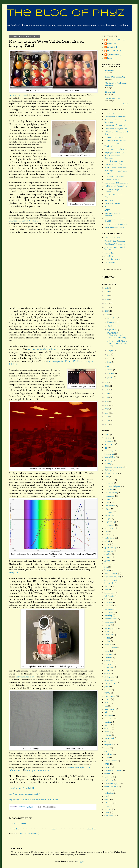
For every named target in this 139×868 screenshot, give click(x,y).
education (108, 512)
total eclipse (109, 793)
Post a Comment (19, 823)
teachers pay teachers (113, 770)
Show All (125, 104)
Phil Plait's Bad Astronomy (115, 241)
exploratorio (109, 538)
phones (107, 674)
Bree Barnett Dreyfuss (116, 40)
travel (107, 800)
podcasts (108, 690)
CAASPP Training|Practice (116, 224)
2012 (107, 401)
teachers (108, 767)
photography (109, 680)
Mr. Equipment (111, 628)
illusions (108, 586)
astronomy (109, 451)
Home (53, 829)
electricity (109, 515)
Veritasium (109, 71)
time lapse (108, 790)
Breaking (108, 460)
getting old (109, 551)
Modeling (108, 615)
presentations (110, 696)
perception (109, 667)
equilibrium (109, 525)
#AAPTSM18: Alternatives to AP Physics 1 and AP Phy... (117, 335)
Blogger (81, 861)
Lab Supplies (109, 596)
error (107, 532)
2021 (107, 303)
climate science (111, 473)
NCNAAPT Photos (112, 204)
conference (109, 489)
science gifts (110, 738)
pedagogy (108, 664)
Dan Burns (112, 44)
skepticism (109, 745)
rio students (109, 719)
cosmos (107, 499)
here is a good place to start (37, 770)
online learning (111, 648)
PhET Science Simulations (115, 168)
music (107, 632)
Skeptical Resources (113, 259)
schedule (108, 728)
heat (106, 567)
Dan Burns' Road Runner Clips (115, 196)
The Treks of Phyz (112, 238)
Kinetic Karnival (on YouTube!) (113, 145)
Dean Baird (112, 47)
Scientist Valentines (112, 180)
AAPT (107, 210)
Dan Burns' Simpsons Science (113, 191)
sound (107, 748)
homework (109, 583)
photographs (109, 677)
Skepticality (109, 253)
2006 (107, 424)
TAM (107, 764)
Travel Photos (110, 263)
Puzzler (107, 703)
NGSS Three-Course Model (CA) (116, 133)
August (110, 350)
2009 (107, 413)
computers (109, 483)
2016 (107, 386)
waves (107, 812)
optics (107, 651)
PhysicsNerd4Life (114, 51)
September (112, 330)
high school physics (112, 577)
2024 (107, 292)
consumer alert (111, 493)
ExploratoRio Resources (114, 176)
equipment (109, 528)
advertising (109, 441)
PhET (107, 670)
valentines (108, 803)
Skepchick (109, 256)
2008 (107, 417)
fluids (107, 541)
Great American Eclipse (114, 228)
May (109, 362)
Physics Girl (110, 92)
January (111, 377)
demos (107, 502)
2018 (107, 315)
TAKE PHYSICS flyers (114, 164)
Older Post (91, 829)
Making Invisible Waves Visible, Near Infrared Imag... (117, 343)
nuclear (107, 641)
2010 (107, 409)
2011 (107, 405)
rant (106, 706)
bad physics (109, 454)
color (107, 477)
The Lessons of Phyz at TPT (116, 129)
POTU (107, 693)
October (111, 326)
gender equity (110, 548)
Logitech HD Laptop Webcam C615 (25, 221)
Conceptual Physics (112, 486)
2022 (107, 299)
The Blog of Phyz (66, 13)
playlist (107, 686)
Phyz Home (109, 113)
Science (108, 735)
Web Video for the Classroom (112, 157)
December (112, 318)
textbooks (108, 777)
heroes (107, 570)
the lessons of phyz (112, 783)
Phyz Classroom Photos (114, 161)
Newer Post (15, 829)
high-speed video (111, 580)
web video (109, 816)
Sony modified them (25, 677)
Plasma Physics (110, 683)
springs (107, 751)
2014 (107, 394)
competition (109, 480)
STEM (107, 758)
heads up (108, 564)
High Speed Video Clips (114, 152)
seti (106, 741)
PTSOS (107, 207)
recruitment (109, 709)
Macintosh (109, 606)
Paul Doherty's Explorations (116, 186)
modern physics (111, 619)
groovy (107, 561)
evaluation (108, 535)
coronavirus (109, 496)
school (107, 732)
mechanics (109, 612)
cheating (108, 464)
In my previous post (18, 95)
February (111, 374)
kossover (111, 58)
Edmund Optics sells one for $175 (43, 350)
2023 (107, 296)
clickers (108, 470)
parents (107, 661)
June (109, 358)
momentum (109, 622)
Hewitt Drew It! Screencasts (116, 183)
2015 (107, 390)
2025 (107, 288)
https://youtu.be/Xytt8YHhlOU (23, 788)
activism (108, 438)
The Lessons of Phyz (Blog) (115, 125)
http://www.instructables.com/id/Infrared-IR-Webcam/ (34, 800)
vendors (108, 809)
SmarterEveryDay (112, 98)
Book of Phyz (110, 457)
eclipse (107, 509)
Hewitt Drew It (111, 573)
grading (108, 554)
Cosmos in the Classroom (115, 137)
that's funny (109, 780)
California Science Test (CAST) (114, 220)
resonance (109, 716)
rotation (108, 722)
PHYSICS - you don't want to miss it (115, 172)
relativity (108, 712)
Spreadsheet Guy (114, 55)
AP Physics (109, 444)
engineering (110, 522)
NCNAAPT (110, 200)
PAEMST (108, 657)
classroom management (114, 467)
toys (106, 796)
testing (107, 774)
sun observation (111, 761)
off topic (108, 645)
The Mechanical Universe (115, 117)
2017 (107, 382)
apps (106, 448)
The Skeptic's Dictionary (115, 244)
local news (109, 602)
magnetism (109, 609)
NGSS (107, 638)
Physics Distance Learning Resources (115, 121)
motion (107, 625)
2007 (107, 421)
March (110, 370)
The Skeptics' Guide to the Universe (116, 84)
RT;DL (107, 725)
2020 (107, 307)
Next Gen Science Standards (112, 214)
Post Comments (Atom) (30, 833)
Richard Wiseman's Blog (115, 77)
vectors (107, 806)
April (110, 366)
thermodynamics (111, 787)
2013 (107, 398)
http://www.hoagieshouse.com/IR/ (24, 794)
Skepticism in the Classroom (116, 149)
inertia (107, 590)
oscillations (109, 654)
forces (107, 544)
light (106, 599)
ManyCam (14, 573)
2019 (107, 311)
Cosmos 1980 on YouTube (115, 141)
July (109, 354)
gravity (107, 557)
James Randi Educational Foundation (115, 248)
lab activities (109, 593)
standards (108, 754)
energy (107, 519)
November (112, 322)
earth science (110, 506)
